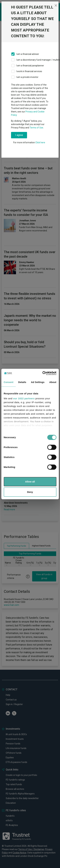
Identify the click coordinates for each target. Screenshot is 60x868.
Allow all (30, 482)
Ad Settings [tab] (38, 382)
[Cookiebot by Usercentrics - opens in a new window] (43, 373)
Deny (30, 492)
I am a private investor (27, 77)
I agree (19, 135)
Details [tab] (22, 382)
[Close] (56, 5)
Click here (40, 142)
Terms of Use (36, 128)
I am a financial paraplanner (30, 66)
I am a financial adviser (28, 54)
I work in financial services (29, 71)
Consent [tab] (9, 382)
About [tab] (53, 382)
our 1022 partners (24, 398)
